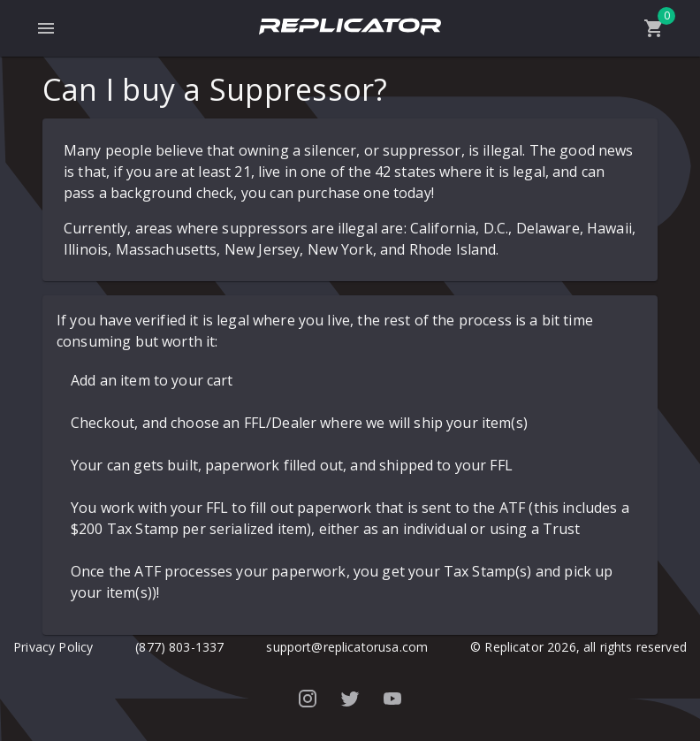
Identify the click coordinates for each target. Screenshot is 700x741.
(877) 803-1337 (179, 647)
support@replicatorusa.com (347, 647)
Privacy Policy (53, 647)
